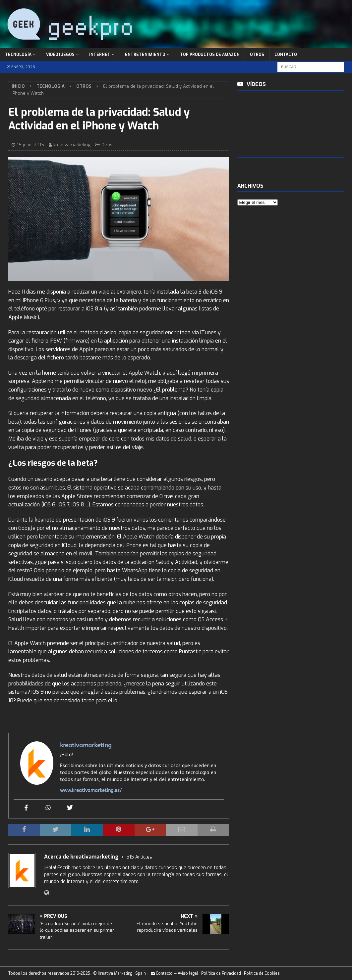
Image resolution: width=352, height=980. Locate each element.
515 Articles (139, 857)
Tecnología (18, 55)
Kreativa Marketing (115, 973)
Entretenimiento (145, 55)
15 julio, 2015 (30, 145)
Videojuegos (60, 55)
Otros (257, 55)
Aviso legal (188, 973)
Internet (100, 55)
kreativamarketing (72, 145)
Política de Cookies (262, 973)
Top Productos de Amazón (210, 55)
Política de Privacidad (221, 973)
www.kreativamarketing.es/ (91, 791)
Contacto (286, 55)
